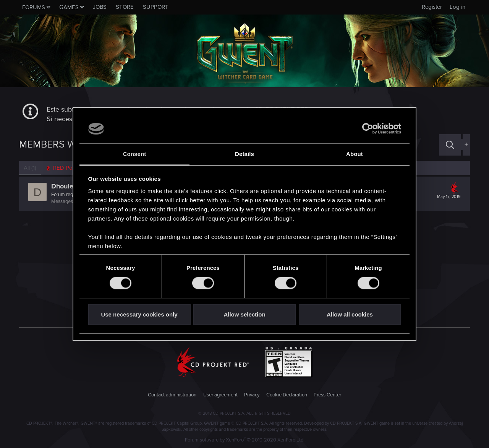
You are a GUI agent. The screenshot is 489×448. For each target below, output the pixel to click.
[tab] (65, 168)
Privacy (252, 395)
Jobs (100, 7)
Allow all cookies (350, 314)
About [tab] (355, 154)
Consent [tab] (135, 154)
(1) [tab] (30, 168)
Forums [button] (34, 7)
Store (125, 7)
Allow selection (244, 314)
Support (156, 7)
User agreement (220, 395)
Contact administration (172, 395)
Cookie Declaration (287, 395)
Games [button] (69, 7)
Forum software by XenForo (245, 440)
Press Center (327, 395)
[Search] (450, 145)
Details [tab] (244, 154)
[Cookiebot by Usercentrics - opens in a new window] (368, 129)
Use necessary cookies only (139, 314)
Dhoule (62, 186)
